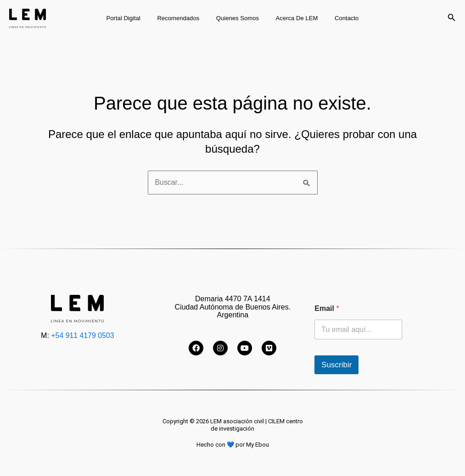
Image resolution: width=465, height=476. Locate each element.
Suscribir (336, 365)
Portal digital (133, 18)
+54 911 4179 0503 (83, 335)
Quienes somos (238, 18)
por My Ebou (252, 445)
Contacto (337, 18)
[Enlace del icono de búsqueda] (452, 18)
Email (327, 308)
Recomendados (183, 18)
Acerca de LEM (292, 18)
